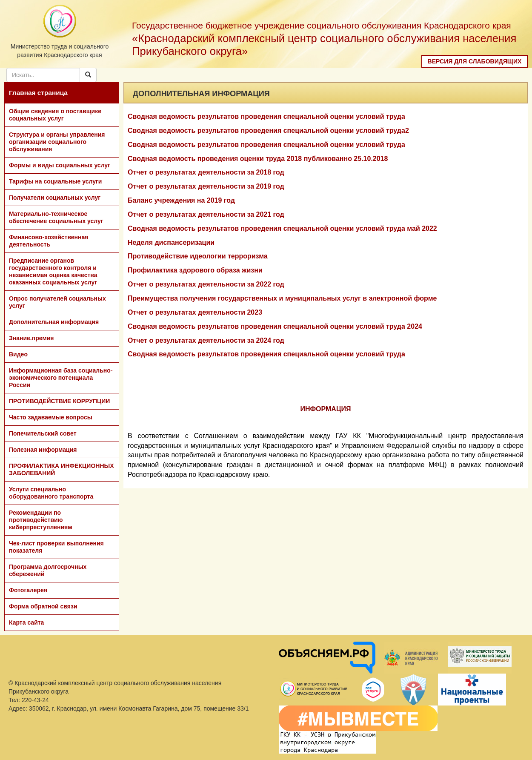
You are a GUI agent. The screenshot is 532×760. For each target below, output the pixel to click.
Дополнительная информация (54, 322)
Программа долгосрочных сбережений (48, 570)
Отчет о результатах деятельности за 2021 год (206, 214)
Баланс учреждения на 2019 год (181, 200)
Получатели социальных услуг (55, 198)
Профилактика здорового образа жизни (195, 270)
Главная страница (38, 93)
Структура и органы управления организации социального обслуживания (57, 142)
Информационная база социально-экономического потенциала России (61, 378)
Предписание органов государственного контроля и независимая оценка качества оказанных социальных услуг (53, 271)
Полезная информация (43, 450)
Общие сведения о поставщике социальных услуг (55, 115)
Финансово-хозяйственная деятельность (49, 241)
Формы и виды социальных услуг (60, 165)
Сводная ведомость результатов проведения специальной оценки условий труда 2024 (275, 326)
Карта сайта (26, 622)
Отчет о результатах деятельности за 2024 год (206, 340)
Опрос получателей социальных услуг (57, 302)
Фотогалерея (28, 590)
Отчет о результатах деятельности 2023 (195, 312)
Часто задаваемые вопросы (51, 417)
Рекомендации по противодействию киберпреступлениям (41, 520)
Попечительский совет (43, 433)
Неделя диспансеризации (171, 242)
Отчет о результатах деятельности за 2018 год (206, 172)
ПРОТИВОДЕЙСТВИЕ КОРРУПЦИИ (59, 401)
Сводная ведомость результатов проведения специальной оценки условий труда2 (268, 130)
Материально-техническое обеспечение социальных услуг (56, 217)
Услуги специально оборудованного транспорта (51, 493)
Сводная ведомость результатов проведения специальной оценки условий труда (266, 116)
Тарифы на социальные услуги (55, 181)
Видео (18, 354)
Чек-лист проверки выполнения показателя (56, 547)
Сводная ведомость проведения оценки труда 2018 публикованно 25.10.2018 (258, 159)
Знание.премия (31, 338)
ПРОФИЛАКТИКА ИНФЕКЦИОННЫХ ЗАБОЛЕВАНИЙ (61, 469)
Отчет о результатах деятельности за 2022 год (206, 284)
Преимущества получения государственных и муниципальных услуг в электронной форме (282, 298)
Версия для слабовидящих (475, 61)
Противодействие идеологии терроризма (198, 256)
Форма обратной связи (43, 606)
